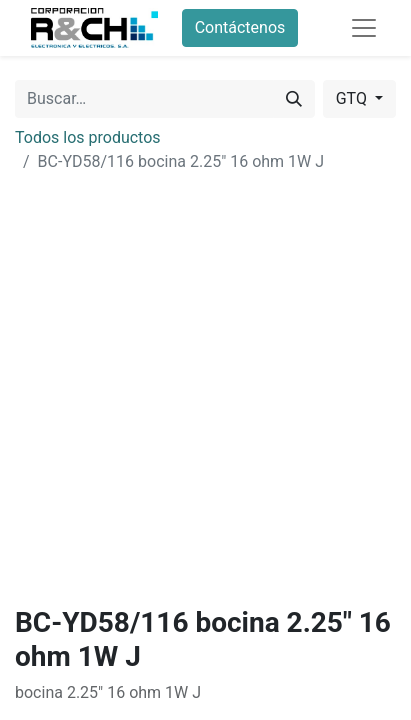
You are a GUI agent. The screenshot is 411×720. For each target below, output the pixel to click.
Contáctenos (240, 27)
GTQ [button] (353, 98)
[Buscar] (294, 99)
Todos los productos (88, 137)
